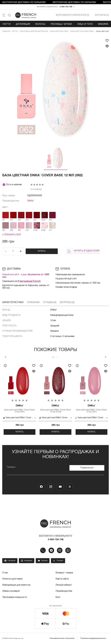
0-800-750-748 (66, 7)
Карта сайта (62, 579)
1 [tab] (53, 357)
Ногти (7, 24)
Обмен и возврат (11, 591)
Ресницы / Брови (61, 24)
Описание (33, 302)
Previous (5, 357)
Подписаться (87, 468)
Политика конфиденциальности (93, 638)
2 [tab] (55, 357)
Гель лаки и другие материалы (34, 31)
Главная (6, 31)
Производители (64, 591)
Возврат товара (64, 573)
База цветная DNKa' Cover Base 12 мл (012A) (55, 409)
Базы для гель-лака (59, 31)
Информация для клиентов (16, 585)
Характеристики (13, 302)
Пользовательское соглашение (62, 638)
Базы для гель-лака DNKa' (82, 31)
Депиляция (23, 24)
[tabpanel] (20, 398)
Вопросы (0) (67, 302)
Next (106, 357)
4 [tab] (58, 357)
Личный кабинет (64, 585)
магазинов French (30, 281)
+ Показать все (11, 235)
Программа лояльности (15, 597)
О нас (5, 573)
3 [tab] (56, 357)
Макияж (103, 24)
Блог (58, 597)
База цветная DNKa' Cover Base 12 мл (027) (91, 409)
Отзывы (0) (50, 302)
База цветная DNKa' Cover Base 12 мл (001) (20, 409)
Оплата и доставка (12, 579)
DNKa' (31, 201)
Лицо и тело (85, 24)
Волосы (40, 24)
